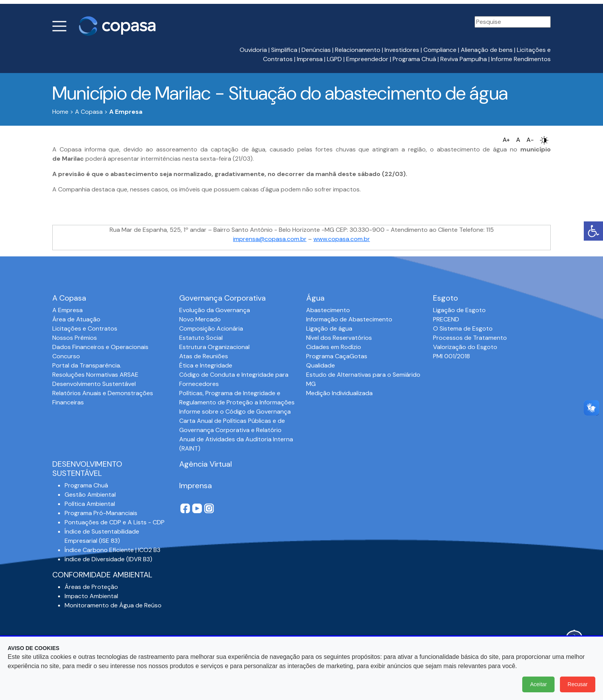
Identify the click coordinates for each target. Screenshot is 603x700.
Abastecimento (328, 310)
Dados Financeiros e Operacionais (100, 347)
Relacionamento (358, 50)
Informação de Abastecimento (349, 319)
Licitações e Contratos (85, 328)
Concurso (66, 356)
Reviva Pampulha (464, 59)
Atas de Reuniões (204, 356)
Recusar (578, 684)
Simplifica (284, 50)
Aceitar (538, 684)
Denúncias (316, 50)
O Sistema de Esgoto (463, 328)
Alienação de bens (487, 50)
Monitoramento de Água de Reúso (113, 605)
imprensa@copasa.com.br (270, 239)
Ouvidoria (253, 50)
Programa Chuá (414, 59)
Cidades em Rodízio (334, 347)
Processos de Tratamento (470, 338)
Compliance (440, 50)
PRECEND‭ (446, 319)
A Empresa (67, 310)
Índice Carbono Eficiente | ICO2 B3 (112, 550)
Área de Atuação (76, 319)
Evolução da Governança (215, 310)
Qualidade (321, 365)
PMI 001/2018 (451, 356)
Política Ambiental (90, 504)
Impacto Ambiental (91, 596)
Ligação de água (329, 328)
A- (530, 140)
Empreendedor (367, 59)
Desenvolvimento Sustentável (94, 384)
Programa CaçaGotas (337, 356)
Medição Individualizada (339, 393)
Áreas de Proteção (91, 587)
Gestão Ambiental (90, 495)
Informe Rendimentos (521, 59)
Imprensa (310, 59)
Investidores (402, 50)
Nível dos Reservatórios (339, 338)
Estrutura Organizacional (214, 347)
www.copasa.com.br (342, 239)
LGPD (334, 59)
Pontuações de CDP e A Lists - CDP (115, 522)
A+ (506, 140)
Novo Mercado (200, 319)
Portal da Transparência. (87, 365)
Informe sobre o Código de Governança (235, 412)
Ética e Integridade (206, 365)
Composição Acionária (211, 328)
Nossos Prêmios (75, 338)
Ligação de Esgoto (459, 310)
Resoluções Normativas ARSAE (95, 375)
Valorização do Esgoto (465, 347)
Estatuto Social (201, 338)
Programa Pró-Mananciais (101, 513)
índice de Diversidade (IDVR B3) (108, 559)
